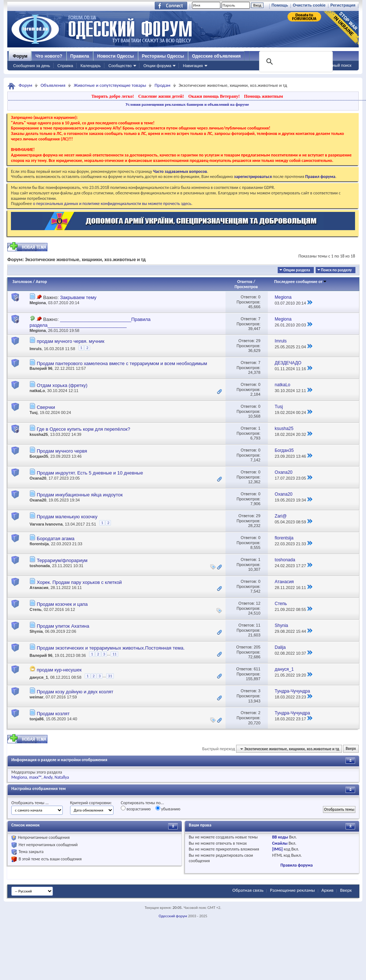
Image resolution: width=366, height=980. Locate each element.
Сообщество (120, 66)
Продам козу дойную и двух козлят (75, 692)
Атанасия (39, 588)
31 (110, 676)
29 (258, 341)
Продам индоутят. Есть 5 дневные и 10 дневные (90, 473)
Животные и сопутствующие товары (110, 85)
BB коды (280, 837)
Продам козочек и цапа (62, 604)
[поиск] (295, 62)
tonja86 (37, 719)
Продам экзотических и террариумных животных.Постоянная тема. (111, 648)
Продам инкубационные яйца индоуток (80, 495)
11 (258, 625)
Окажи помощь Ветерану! (214, 96)
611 (257, 669)
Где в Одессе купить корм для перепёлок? (84, 429)
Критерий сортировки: (91, 803)
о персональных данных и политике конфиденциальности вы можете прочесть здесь (112, 204)
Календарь (90, 66)
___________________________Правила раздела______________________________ (90, 322)
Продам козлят (53, 714)
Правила (80, 56)
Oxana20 (38, 478)
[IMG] (278, 849)
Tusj (34, 412)
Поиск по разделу (336, 270)
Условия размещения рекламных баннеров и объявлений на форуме (187, 104)
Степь (36, 609)
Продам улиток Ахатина (63, 626)
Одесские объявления (216, 56)
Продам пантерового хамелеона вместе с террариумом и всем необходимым (122, 363)
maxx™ (35, 777)
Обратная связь (248, 890)
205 (257, 647)
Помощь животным (264, 96)
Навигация (193, 66)
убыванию (168, 809)
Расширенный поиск (332, 65)
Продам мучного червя (62, 451)
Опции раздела (296, 270)
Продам (162, 85)
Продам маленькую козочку (67, 517)
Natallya (62, 777)
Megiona (38, 303)
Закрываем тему (78, 297)
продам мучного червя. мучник (71, 341)
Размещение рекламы (292, 890)
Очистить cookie (309, 5)
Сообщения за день (32, 66)
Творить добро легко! (113, 96)
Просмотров (246, 287)
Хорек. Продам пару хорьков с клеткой (79, 582)
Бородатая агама (56, 539)
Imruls (36, 349)
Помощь (280, 5)
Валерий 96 (41, 368)
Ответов (245, 282)
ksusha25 (39, 434)
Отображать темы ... (30, 803)
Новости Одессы (115, 56)
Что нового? (49, 56)
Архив (328, 890)
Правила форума (296, 865)
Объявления (53, 85)
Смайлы (280, 843)
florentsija (39, 544)
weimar (36, 697)
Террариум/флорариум (62, 560)
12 (258, 603)
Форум (20, 56)
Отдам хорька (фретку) (62, 385)
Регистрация (343, 5)
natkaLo (37, 391)
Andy (48, 777)
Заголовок (22, 282)
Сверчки (46, 407)
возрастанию (136, 809)
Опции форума (157, 66)
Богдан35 (39, 456)
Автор (41, 282)
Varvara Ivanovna (46, 524)
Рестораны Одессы (163, 56)
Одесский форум (173, 916)
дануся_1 (39, 677)
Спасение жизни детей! (161, 96)
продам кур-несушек (59, 670)
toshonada (40, 566)
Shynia (36, 631)
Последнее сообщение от (300, 282)
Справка (65, 66)
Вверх (351, 749)
